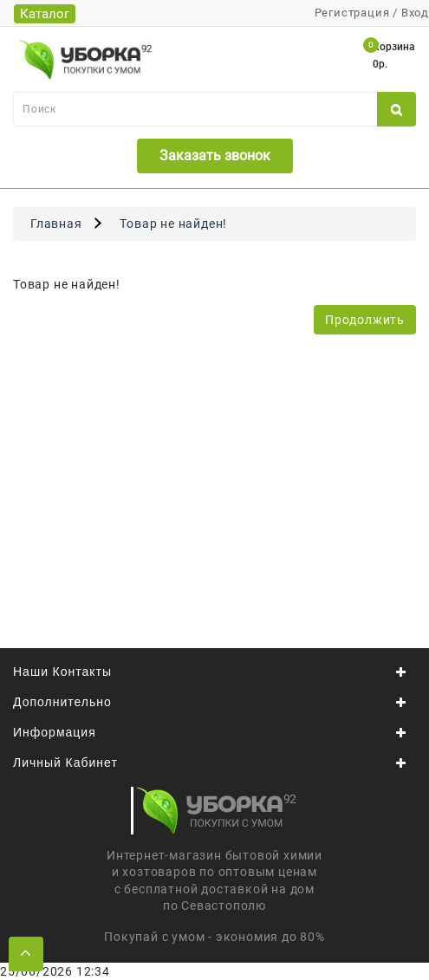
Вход (415, 13)
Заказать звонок (215, 156)
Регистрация (352, 13)
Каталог (45, 14)
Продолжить (365, 320)
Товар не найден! (173, 224)
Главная (56, 224)
